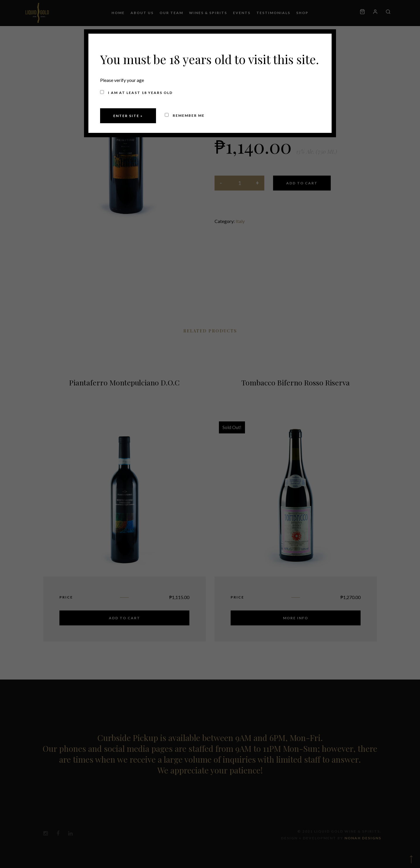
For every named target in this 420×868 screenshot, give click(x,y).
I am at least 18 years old (136, 92)
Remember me (185, 115)
